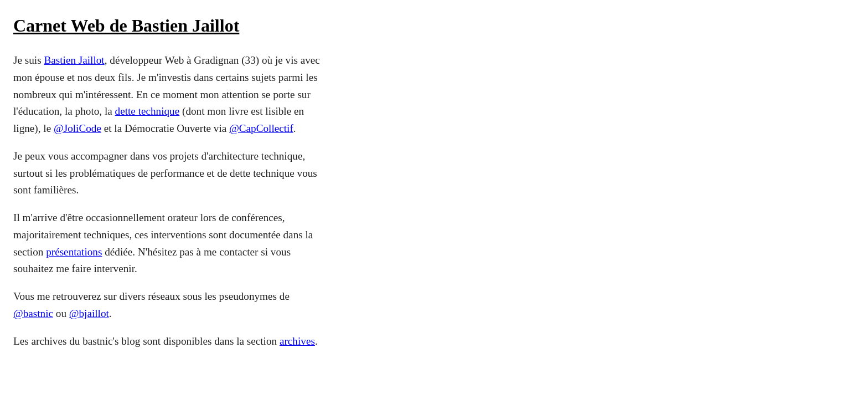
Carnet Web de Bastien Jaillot (126, 25)
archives (297, 341)
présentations (74, 252)
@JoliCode (77, 128)
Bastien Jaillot (74, 60)
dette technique (148, 111)
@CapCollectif (261, 128)
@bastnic (33, 313)
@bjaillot (89, 313)
